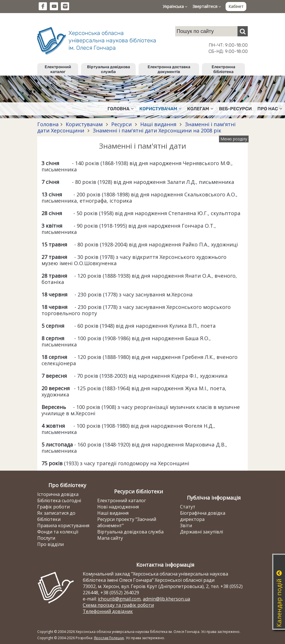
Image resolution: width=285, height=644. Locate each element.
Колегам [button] (200, 109)
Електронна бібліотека (223, 69)
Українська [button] (175, 6)
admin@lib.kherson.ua (166, 599)
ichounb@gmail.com (119, 599)
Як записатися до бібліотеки (56, 516)
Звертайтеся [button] (207, 6)
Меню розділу (234, 139)
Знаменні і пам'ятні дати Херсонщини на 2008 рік (156, 130)
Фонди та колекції (58, 532)
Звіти (186, 525)
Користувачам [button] (160, 109)
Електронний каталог (58, 69)
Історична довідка (58, 494)
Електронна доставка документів (169, 69)
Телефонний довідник (108, 611)
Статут (188, 507)
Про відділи (50, 544)
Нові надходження (118, 507)
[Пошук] (243, 31)
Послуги (46, 538)
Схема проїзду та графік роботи (118, 605)
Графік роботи (53, 507)
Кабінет (236, 6)
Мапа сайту (110, 538)
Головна (48, 124)
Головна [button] (121, 109)
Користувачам (84, 124)
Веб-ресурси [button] (235, 109)
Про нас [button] (270, 109)
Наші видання (158, 124)
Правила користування (63, 525)
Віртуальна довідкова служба (109, 69)
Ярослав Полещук (109, 638)
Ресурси (121, 124)
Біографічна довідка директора (203, 516)
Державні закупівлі (202, 532)
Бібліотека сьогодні (59, 500)
